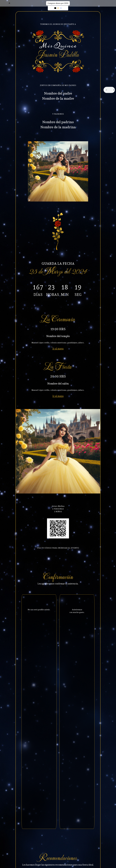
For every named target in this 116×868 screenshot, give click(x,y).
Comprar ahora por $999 (58, 3)
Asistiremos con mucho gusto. (77, 611)
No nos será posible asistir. (39, 610)
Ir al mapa (58, 349)
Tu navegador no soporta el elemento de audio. (109, 90)
